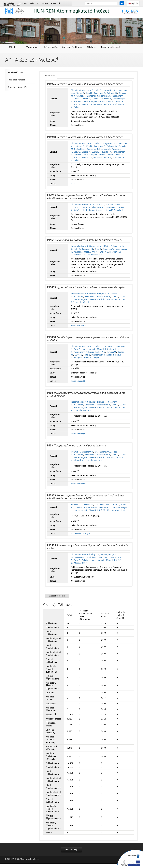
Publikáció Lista (16, 72)
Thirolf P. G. (76, 90)
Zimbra (11, 3)
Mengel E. (79, 358)
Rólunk (13, 47)
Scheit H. (78, 107)
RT (38, 3)
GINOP (7, 5)
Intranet (45, 3)
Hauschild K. (106, 99)
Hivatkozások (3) (78, 381)
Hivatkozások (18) (83, 534)
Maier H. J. (103, 210)
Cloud (19, 3)
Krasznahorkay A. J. (80, 246)
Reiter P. (108, 104)
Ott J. (95, 252)
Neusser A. (98, 104)
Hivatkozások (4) (78, 326)
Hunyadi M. (108, 90)
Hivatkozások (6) (78, 434)
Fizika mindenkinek (111, 48)
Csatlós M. (81, 96)
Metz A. (77, 104)
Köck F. (87, 102)
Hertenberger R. (90, 210)
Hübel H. (89, 93)
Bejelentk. (56, 3)
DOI (73, 184)
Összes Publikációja (57, 596)
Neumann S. (87, 104)
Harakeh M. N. (80, 255)
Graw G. (77, 99)
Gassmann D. (88, 90)
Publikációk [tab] (50, 76)
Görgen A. (86, 99)
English (133, 3)
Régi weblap (17, 5)
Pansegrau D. (100, 93)
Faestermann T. (111, 207)
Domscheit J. (93, 96)
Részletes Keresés (17, 80)
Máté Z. (112, 102)
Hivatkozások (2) (78, 484)
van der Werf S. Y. (95, 255)
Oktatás (91, 47)
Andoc (32, 3)
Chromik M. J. (109, 346)
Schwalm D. (112, 93)
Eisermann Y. (105, 96)
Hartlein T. (78, 102)
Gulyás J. (96, 99)
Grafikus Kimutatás (18, 87)
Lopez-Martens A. (99, 102)
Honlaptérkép (71, 850)
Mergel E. (80, 93)
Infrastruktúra (52, 47)
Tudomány (32, 47)
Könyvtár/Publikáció (71, 48)
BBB (25, 3)
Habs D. (98, 90)
